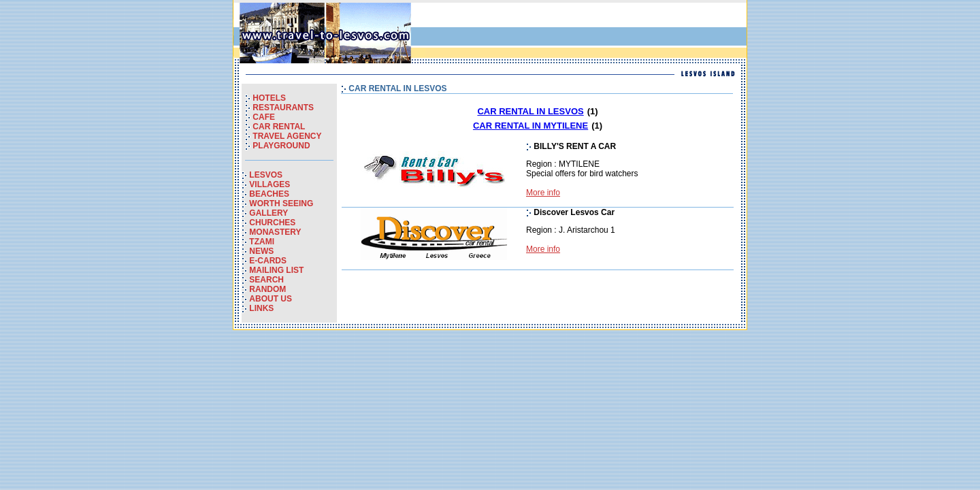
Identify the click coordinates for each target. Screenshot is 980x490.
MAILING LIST (276, 270)
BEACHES (269, 194)
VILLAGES (269, 184)
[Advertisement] (585, 33)
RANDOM (267, 289)
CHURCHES (272, 223)
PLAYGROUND (281, 146)
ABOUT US (271, 299)
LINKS (261, 308)
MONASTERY (275, 232)
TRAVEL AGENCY (287, 136)
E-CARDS (268, 261)
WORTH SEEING (281, 203)
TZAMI (262, 242)
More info (543, 193)
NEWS (261, 251)
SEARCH (266, 280)
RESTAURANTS (283, 108)
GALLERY (268, 213)
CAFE (264, 117)
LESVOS (266, 175)
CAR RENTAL (279, 127)
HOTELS (269, 98)
